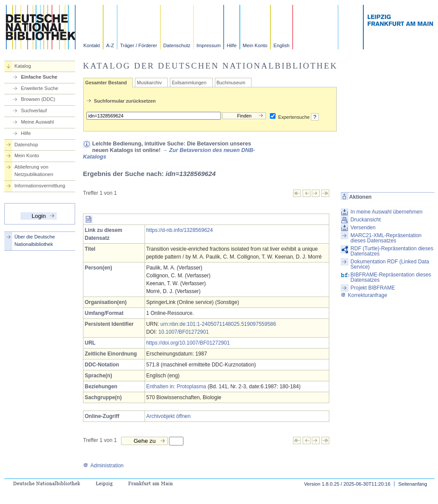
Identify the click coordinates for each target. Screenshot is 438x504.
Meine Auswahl (37, 122)
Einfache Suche (39, 77)
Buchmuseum (231, 83)
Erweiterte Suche (40, 88)
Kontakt (92, 45)
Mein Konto (255, 45)
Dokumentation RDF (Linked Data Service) (390, 264)
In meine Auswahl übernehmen (387, 212)
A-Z (110, 45)
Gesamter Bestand (106, 83)
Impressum (209, 45)
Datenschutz (177, 45)
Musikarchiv (149, 83)
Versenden (363, 228)
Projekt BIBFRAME (373, 288)
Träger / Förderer (139, 45)
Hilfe (231, 45)
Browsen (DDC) (38, 99)
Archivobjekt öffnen (169, 416)
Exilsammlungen (189, 83)
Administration (103, 466)
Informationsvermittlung (40, 186)
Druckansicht (366, 220)
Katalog (23, 66)
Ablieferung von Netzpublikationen (34, 171)
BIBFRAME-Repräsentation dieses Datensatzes (391, 277)
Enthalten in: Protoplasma (176, 387)
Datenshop (26, 145)
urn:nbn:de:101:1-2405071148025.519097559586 (218, 324)
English (281, 45)
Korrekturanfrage (364, 295)
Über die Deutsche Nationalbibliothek (35, 240)
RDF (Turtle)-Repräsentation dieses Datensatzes (392, 251)
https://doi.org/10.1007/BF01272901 (188, 343)
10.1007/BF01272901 (184, 332)
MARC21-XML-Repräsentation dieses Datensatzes (386, 238)
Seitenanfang (413, 484)
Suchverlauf (34, 110)
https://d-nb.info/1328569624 (180, 230)
